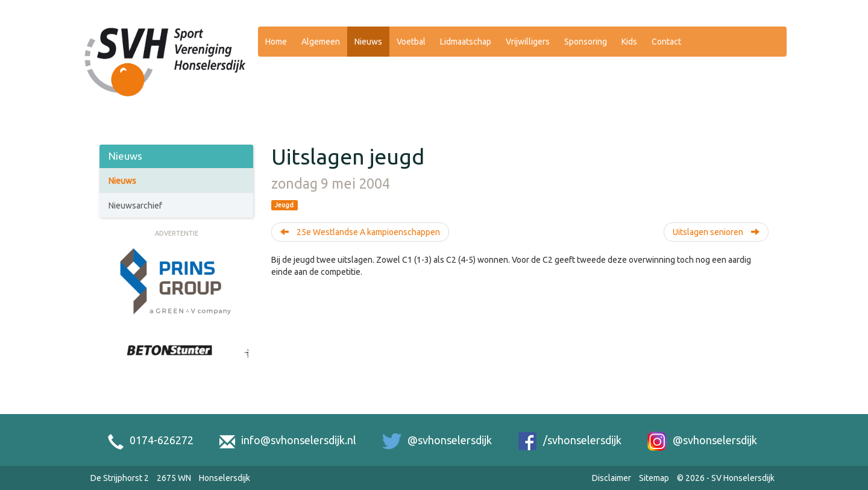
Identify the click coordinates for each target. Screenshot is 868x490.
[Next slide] (242, 363)
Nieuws (368, 42)
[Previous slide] (110, 363)
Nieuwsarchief (135, 206)
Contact (666, 42)
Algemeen (321, 42)
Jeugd (284, 205)
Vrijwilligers (528, 42)
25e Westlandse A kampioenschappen (360, 232)
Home (276, 42)
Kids (629, 42)
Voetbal (411, 42)
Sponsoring (586, 42)
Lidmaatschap (466, 42)
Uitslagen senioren (716, 232)
